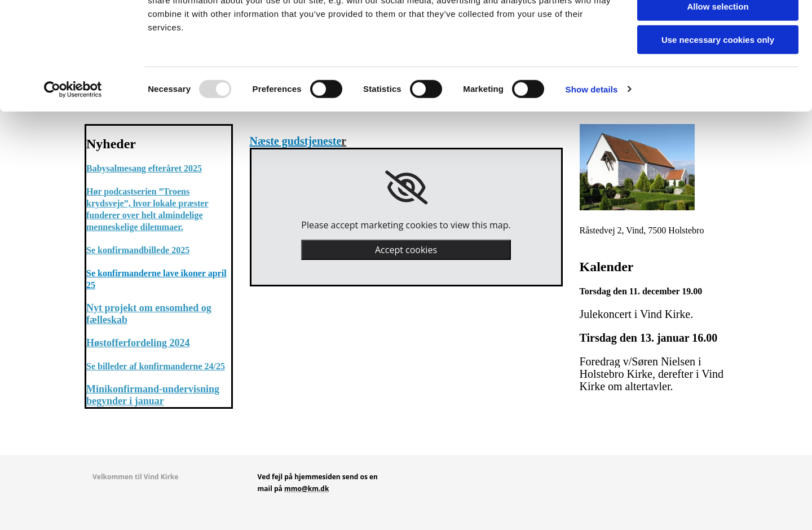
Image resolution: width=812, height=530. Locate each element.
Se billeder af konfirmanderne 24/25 (156, 366)
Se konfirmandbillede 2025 (138, 250)
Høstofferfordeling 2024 (138, 343)
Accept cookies (406, 250)
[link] (406, 188)
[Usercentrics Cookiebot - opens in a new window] (73, 144)
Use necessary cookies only (718, 94)
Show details (592, 143)
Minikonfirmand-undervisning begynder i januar (153, 395)
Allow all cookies (718, 28)
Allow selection (718, 61)
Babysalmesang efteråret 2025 (144, 168)
